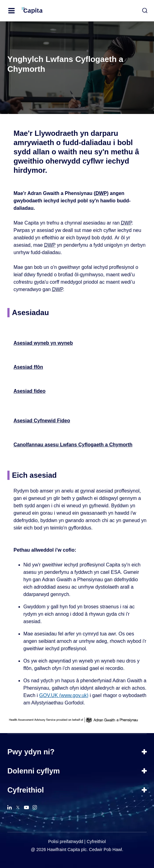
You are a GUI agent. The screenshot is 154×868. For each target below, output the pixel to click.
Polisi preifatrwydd (66, 842)
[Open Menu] (12, 11)
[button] (145, 10)
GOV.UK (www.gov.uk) (64, 695)
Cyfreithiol (96, 842)
